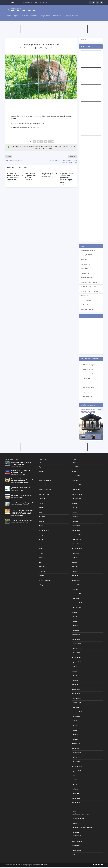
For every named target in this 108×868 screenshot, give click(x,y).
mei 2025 (74, 513)
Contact (56, 17)
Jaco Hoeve (87, 380)
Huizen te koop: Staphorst (90, 292)
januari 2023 (76, 640)
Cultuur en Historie (45, 482)
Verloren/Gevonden (57, 49)
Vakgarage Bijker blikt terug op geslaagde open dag (21, 464)
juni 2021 (74, 727)
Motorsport (42, 522)
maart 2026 (75, 468)
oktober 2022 (76, 654)
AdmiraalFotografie (89, 366)
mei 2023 (74, 622)
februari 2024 (76, 581)
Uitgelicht (47, 49)
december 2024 (76, 536)
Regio (40, 550)
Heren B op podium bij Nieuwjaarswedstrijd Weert (32, 2)
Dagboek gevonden (50, 175)
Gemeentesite (86, 297)
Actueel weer (85, 274)
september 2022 (77, 659)
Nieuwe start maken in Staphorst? (22, 497)
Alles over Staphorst (29, 17)
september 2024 (77, 550)
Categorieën (44, 17)
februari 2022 (76, 690)
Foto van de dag (44, 495)
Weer (73, 856)
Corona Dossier (43, 477)
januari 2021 (76, 749)
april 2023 (75, 627)
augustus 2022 (76, 663)
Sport (40, 563)
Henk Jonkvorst (88, 375)
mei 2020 (74, 786)
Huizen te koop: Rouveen (89, 283)
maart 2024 (75, 577)
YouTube (84, 261)
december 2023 (76, 590)
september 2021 (77, 713)
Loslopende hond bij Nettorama (21, 521)
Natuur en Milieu (44, 531)
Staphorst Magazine (71, 17)
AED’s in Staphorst (87, 279)
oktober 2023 (76, 600)
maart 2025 (75, 522)
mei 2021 (74, 731)
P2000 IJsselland (86, 265)
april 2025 (75, 518)
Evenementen (22, 475)
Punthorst (42, 545)
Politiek (41, 541)
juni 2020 (74, 781)
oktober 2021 (76, 708)
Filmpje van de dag (45, 491)
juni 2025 (74, 509)
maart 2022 (75, 686)
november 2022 (77, 649)
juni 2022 (74, 672)
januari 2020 (76, 804)
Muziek (41, 527)
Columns (41, 473)
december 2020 (76, 754)
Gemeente (27, 484)
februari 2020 (76, 799)
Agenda (17, 17)
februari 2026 (76, 473)
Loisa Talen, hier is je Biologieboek (22, 504)
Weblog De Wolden (87, 256)
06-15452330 (66, 148)
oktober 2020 (76, 763)
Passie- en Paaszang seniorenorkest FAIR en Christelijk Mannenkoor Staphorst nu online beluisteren (23, 513)
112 (40, 463)
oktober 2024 (76, 545)
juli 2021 (74, 722)
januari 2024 (76, 586)
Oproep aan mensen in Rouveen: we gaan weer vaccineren (15, 178)
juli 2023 (74, 613)
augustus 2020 (76, 772)
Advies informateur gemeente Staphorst (21, 489)
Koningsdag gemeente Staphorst (82, 829)
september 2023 (77, 604)
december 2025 (76, 482)
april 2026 (75, 463)
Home (9, 17)
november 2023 (77, 595)
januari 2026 (76, 477)
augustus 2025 (76, 500)
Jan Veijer (86, 393)
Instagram (85, 270)
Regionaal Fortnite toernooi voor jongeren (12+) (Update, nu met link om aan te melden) (67, 179)
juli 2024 (74, 559)
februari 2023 (76, 636)
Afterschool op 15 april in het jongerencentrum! (20, 473)
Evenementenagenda (88, 252)
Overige (41, 536)
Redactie (32, 49)
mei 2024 (74, 568)
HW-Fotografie (88, 398)
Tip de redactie (86, 301)
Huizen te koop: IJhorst (89, 288)
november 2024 (77, 541)
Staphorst (42, 568)
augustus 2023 (76, 609)
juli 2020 (74, 777)
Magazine (42, 518)
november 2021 (77, 704)
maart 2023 (75, 631)
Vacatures (42, 577)
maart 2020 (75, 795)
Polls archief (76, 847)
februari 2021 (76, 745)
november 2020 (77, 758)
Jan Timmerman (88, 384)
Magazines (75, 833)
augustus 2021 (76, 718)
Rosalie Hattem (88, 370)
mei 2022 (74, 677)
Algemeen (21, 467)
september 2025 (77, 495)
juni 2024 (74, 563)
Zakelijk (41, 586)
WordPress (45, 866)
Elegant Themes (21, 866)
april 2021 (75, 736)
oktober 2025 (76, 491)
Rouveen (41, 559)
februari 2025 (76, 527)
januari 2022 (76, 695)
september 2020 (77, 767)
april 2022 (75, 681)
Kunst (40, 513)
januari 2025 (76, 531)
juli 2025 (74, 504)
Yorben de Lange (88, 389)
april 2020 (75, 790)
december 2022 (76, 645)
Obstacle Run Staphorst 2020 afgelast (31, 177)
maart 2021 (75, 740)
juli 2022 (74, 668)
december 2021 (76, 699)
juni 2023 (74, 618)
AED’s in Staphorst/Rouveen (81, 815)
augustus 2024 (76, 554)
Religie (41, 554)
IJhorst (41, 509)
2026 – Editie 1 (78, 836)
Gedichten (42, 500)
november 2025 (77, 486)
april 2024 (75, 572)
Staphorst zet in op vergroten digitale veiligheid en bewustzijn (23, 481)
